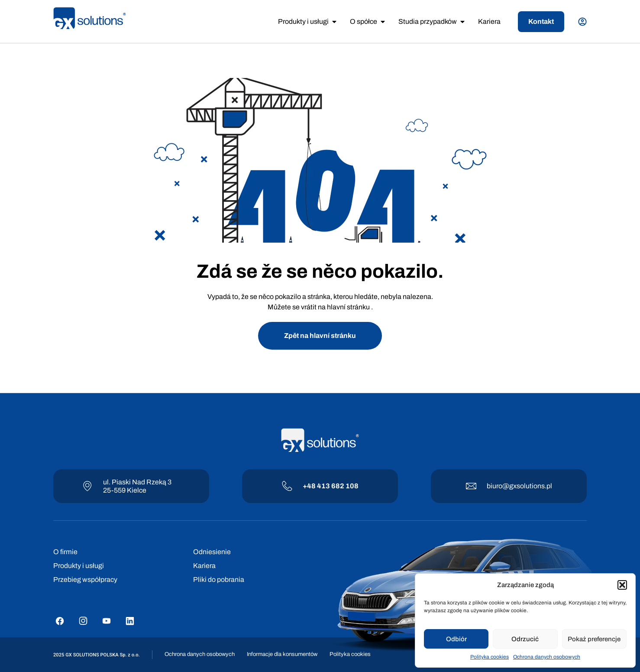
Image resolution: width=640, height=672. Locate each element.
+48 (310, 486)
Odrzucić (525, 639)
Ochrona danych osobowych (547, 657)
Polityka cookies (490, 657)
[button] (622, 585)
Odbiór (456, 639)
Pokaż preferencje (594, 639)
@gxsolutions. (524, 486)
